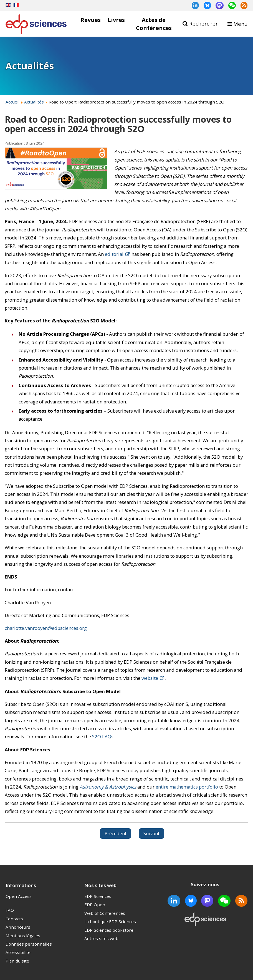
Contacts (14, 919)
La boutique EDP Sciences (110, 921)
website (150, 678)
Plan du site (17, 961)
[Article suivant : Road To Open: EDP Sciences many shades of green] (152, 833)
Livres (116, 20)
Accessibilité (18, 952)
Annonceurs (18, 927)
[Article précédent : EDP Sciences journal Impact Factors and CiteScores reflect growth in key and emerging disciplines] (116, 833)
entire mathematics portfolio (187, 787)
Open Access (19, 896)
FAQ (10, 910)
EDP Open (95, 905)
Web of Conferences (105, 913)
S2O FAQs (103, 737)
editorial (114, 254)
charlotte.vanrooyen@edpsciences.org (46, 628)
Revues (91, 20)
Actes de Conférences (154, 24)
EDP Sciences (98, 896)
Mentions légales (23, 936)
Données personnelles (29, 944)
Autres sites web (101, 938)
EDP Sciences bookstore (109, 930)
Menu (240, 24)
